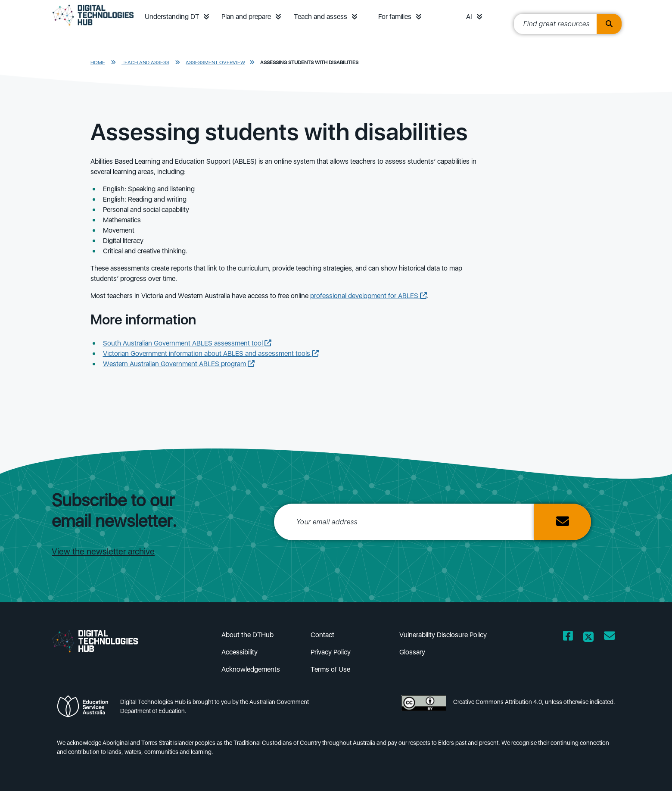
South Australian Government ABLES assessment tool (187, 343)
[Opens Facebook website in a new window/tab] (568, 637)
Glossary (412, 652)
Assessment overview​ (215, 62)
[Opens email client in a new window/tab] (610, 637)
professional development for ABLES (369, 296)
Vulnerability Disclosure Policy (443, 635)
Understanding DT (172, 17)
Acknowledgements (251, 669)
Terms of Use (330, 669)
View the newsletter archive (103, 551)
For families (395, 17)
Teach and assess (320, 17)
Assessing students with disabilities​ (309, 62)
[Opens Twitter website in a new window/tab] (588, 637)
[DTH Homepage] (93, 27)
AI (469, 17)
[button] (206, 17)
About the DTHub (247, 635)
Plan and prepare (246, 17)
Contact (322, 635)
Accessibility (240, 652)
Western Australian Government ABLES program (179, 364)
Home (98, 62)
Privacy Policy (331, 652)
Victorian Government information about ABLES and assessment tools (211, 353)
